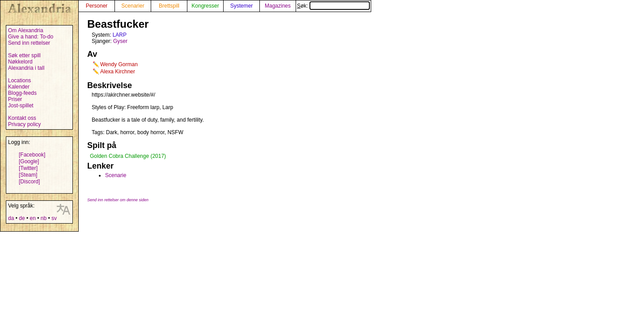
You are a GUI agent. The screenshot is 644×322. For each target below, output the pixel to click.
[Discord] (29, 182)
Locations (19, 80)
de (22, 218)
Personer (97, 6)
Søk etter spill (24, 55)
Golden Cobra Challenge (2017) (128, 156)
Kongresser (205, 6)
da (11, 218)
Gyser (120, 41)
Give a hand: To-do (31, 37)
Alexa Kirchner (118, 72)
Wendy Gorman (119, 64)
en (32, 218)
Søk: (333, 6)
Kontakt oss (22, 118)
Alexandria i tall (26, 68)
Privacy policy (24, 124)
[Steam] (28, 175)
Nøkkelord (20, 62)
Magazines (278, 6)
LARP (120, 35)
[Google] (29, 161)
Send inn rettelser (29, 43)
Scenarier (133, 6)
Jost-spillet (21, 106)
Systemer (242, 6)
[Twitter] (28, 168)
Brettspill (169, 6)
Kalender (19, 87)
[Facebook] (32, 155)
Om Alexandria (26, 30)
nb (44, 218)
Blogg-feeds (22, 93)
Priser (15, 99)
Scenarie (116, 175)
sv (54, 218)
